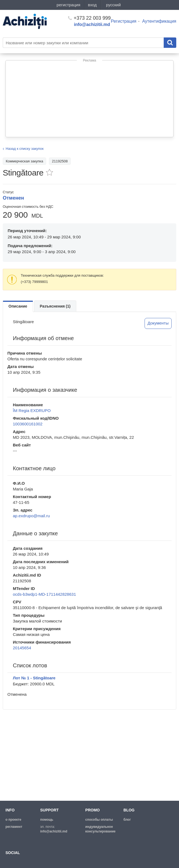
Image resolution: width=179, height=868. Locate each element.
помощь (47, 820)
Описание (18, 306)
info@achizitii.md (92, 24)
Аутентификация (159, 21)
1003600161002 (28, 424)
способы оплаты (99, 820)
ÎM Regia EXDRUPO (32, 410)
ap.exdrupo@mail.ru (31, 516)
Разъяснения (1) (55, 306)
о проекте (13, 820)
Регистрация (124, 21)
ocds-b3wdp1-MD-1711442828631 (44, 594)
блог (127, 820)
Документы (158, 323)
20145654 (22, 648)
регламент (14, 827)
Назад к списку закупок (25, 149)
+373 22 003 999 (89, 18)
